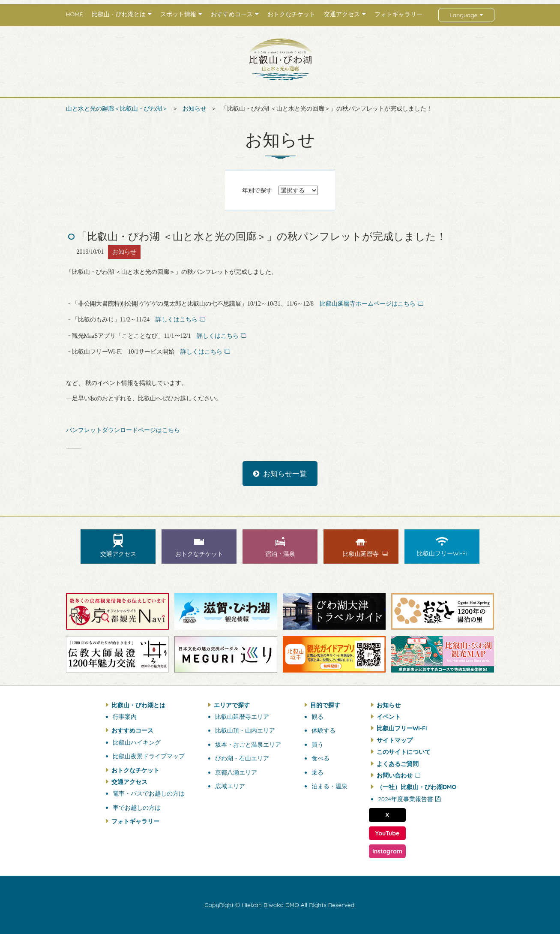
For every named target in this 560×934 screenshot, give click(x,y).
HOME (75, 14)
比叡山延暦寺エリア (242, 717)
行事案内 (125, 717)
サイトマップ (395, 740)
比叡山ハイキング (137, 742)
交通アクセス (129, 782)
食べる (320, 758)
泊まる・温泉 (329, 786)
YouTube (388, 833)
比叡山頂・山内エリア (245, 730)
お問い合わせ (395, 775)
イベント (389, 717)
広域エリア (230, 786)
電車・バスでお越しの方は (149, 793)
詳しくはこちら (177, 320)
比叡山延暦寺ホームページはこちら (368, 304)
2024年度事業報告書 (406, 799)
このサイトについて (404, 752)
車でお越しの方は (137, 808)
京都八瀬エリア (236, 772)
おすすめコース (132, 730)
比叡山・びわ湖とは (138, 705)
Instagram (387, 851)
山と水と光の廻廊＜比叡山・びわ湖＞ (117, 108)
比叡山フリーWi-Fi (402, 728)
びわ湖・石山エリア (242, 758)
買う (317, 745)
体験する (323, 730)
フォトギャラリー (398, 14)
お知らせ (195, 108)
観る (317, 717)
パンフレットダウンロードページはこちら (123, 430)
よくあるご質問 (398, 764)
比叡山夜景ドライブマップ (149, 756)
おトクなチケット (291, 14)
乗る (317, 772)
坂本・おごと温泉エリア (248, 745)
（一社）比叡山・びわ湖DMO (416, 787)
